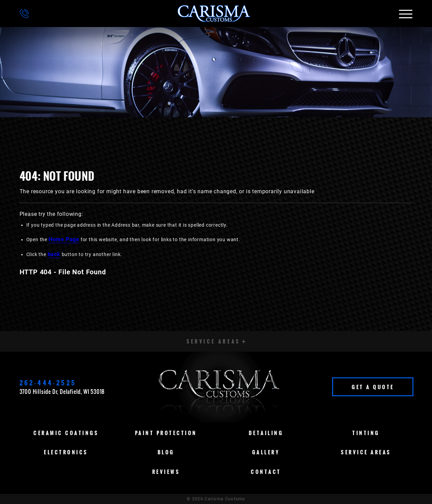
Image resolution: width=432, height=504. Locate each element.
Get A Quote (373, 387)
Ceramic (66, 433)
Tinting (366, 433)
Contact (266, 472)
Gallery (266, 452)
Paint (166, 433)
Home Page (64, 239)
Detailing (266, 433)
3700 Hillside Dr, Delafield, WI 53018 (62, 392)
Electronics (66, 452)
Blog (166, 452)
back (54, 254)
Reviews (166, 472)
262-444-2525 (48, 383)
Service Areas (366, 452)
